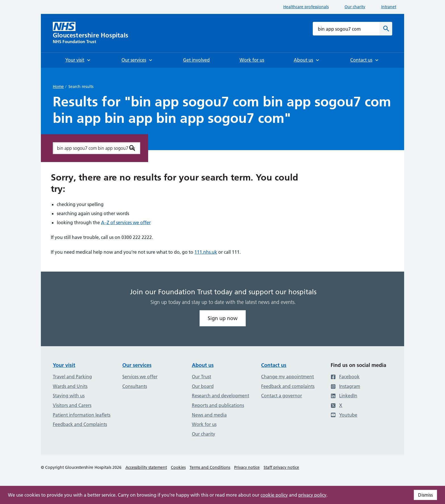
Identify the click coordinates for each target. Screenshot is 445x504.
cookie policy (274, 495)
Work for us (204, 424)
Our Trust (201, 377)
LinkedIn (344, 396)
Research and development (221, 396)
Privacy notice (247, 467)
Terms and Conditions (210, 467)
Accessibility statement (146, 467)
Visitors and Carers (72, 405)
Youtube (344, 415)
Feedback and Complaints (80, 424)
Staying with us (69, 396)
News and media (209, 415)
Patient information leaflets (82, 415)
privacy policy (312, 495)
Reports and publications (218, 405)
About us (203, 365)
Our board (203, 386)
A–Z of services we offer (126, 222)
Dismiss (425, 495)
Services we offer (140, 377)
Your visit (64, 365)
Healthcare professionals (306, 7)
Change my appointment (287, 377)
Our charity (355, 7)
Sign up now (223, 318)
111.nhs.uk (206, 252)
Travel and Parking (72, 377)
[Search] (386, 29)
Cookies (178, 467)
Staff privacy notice (281, 467)
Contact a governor (282, 396)
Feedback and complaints (288, 386)
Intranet (389, 7)
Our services (137, 365)
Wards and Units (70, 386)
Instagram (345, 386)
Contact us (274, 365)
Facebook (345, 377)
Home (58, 87)
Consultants (135, 386)
